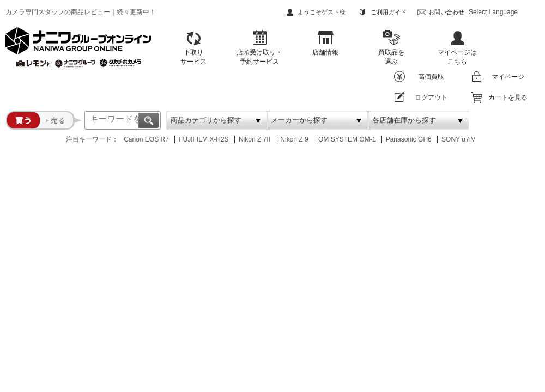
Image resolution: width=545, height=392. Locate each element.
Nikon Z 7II (255, 139)
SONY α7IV (458, 139)
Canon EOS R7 (146, 139)
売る (61, 120)
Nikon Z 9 (294, 139)
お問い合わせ (446, 12)
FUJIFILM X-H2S (204, 139)
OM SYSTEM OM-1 (347, 139)
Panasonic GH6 (409, 139)
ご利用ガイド (389, 12)
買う (23, 120)
